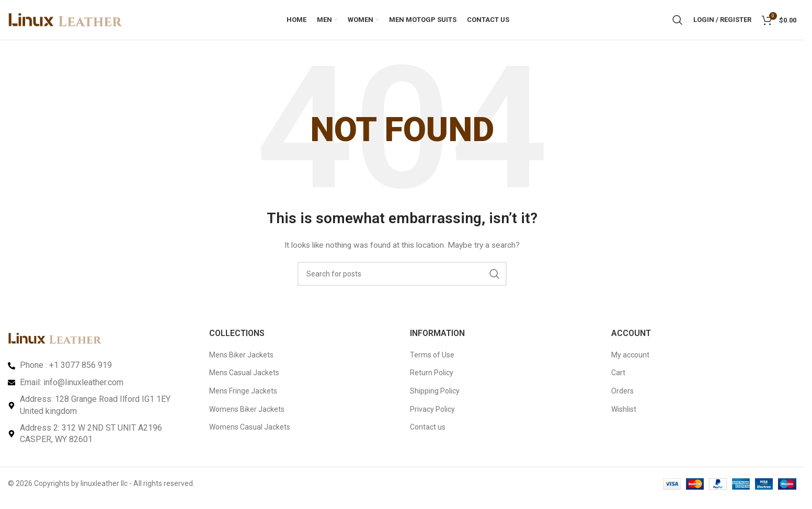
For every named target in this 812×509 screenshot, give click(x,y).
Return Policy (432, 380)
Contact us (428, 434)
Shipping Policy (435, 398)
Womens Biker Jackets (247, 417)
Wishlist (624, 417)
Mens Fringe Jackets (243, 398)
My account (630, 362)
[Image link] (55, 345)
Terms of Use (432, 362)
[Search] (678, 24)
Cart (618, 380)
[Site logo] (65, 23)
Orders (622, 398)
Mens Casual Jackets (244, 380)
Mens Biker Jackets (241, 362)
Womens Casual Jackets (250, 434)
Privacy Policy (432, 417)
